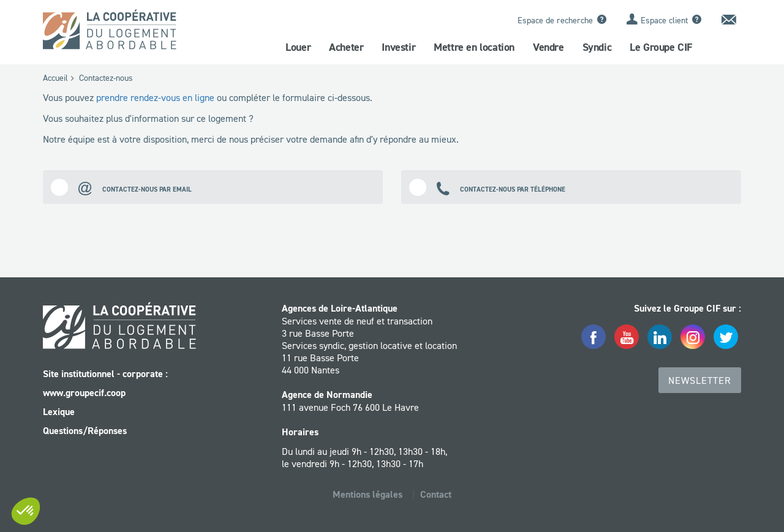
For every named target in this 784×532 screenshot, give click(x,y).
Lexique (59, 412)
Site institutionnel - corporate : (105, 374)
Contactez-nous (106, 78)
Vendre (548, 47)
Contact (436, 494)
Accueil (55, 78)
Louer (298, 47)
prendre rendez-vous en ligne (155, 97)
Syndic (597, 47)
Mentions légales (367, 494)
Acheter (346, 47)
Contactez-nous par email (121, 187)
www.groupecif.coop (84, 393)
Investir (398, 47)
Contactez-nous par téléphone (487, 187)
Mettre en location (474, 47)
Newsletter (700, 380)
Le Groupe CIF (661, 47)
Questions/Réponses (85, 431)
